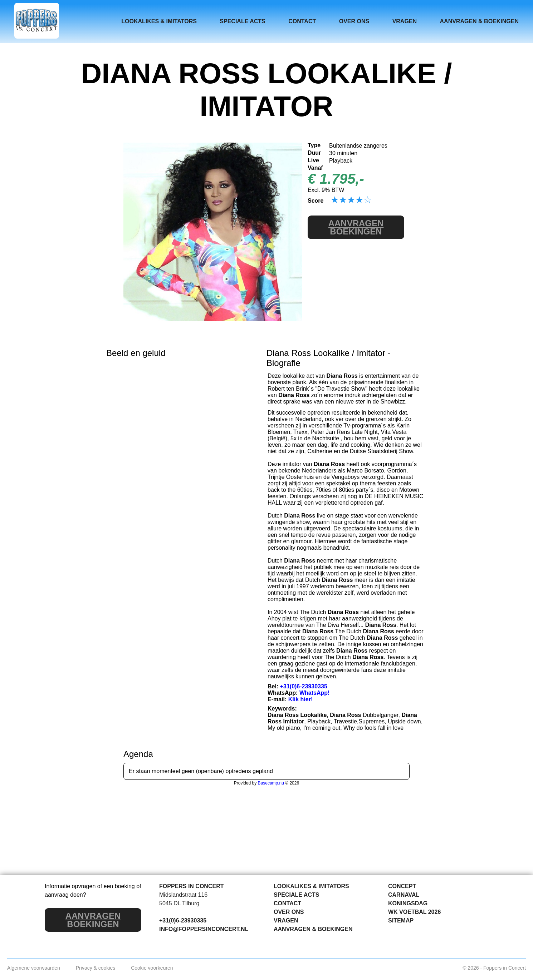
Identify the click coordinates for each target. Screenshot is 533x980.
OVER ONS (354, 21)
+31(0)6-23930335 (304, 686)
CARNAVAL (404, 895)
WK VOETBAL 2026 (414, 912)
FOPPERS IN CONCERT (191, 886)
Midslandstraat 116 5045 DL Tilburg (183, 899)
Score (316, 201)
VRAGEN (405, 21)
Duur (314, 153)
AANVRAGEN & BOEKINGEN (479, 21)
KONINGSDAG (408, 903)
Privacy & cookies (96, 968)
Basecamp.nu (271, 783)
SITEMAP (401, 920)
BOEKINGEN (356, 227)
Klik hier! (300, 699)
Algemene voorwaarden (34, 968)
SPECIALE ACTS (242, 21)
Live (313, 160)
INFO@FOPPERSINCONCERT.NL (204, 929)
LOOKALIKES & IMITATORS (159, 21)
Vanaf (315, 168)
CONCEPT (402, 886)
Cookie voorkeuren (152, 968)
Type (314, 145)
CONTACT (302, 21)
